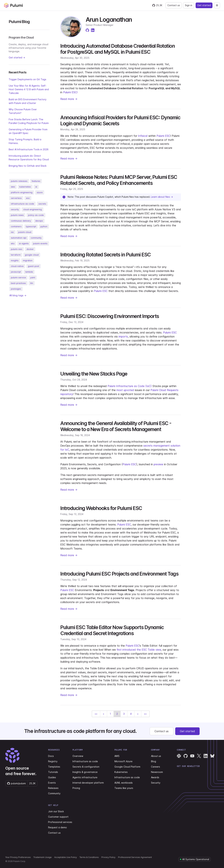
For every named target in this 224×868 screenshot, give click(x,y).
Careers (156, 767)
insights (15, 261)
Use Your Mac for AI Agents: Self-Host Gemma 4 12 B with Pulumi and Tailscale (29, 89)
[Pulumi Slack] (179, 756)
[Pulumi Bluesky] (212, 756)
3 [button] (124, 714)
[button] (96, 714)
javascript (16, 272)
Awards (155, 777)
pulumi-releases (19, 181)
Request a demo (57, 827)
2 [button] (117, 714)
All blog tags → (18, 295)
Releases (53, 788)
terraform (16, 255)
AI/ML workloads (124, 783)
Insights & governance (85, 772)
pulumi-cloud (25, 232)
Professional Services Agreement (135, 857)
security (15, 209)
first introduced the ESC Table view (139, 650)
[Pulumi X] (199, 756)
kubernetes (25, 187)
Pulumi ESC (163, 136)
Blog (154, 761)
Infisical (143, 136)
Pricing (76, 788)
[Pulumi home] (13, 5)
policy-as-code (36, 215)
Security (156, 783)
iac (12, 232)
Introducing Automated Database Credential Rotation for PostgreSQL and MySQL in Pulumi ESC (118, 49)
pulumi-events (40, 243)
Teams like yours (124, 788)
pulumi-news (17, 215)
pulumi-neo (17, 249)
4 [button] (131, 714)
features (36, 181)
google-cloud (32, 255)
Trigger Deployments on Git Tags (27, 79)
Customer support (58, 817)
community (36, 238)
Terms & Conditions (89, 857)
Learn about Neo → (162, 197)
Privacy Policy (108, 857)
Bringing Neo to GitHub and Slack (28, 166)
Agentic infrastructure (85, 777)
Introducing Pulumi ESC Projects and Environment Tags (119, 574)
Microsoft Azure (123, 761)
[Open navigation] (217, 5)
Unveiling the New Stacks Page (94, 374)
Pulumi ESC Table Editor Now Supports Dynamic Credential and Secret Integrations (112, 630)
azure (40, 192)
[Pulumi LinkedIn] (206, 756)
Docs (51, 756)
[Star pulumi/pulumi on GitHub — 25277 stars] (157, 5)
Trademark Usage (43, 857)
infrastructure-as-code (22, 204)
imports (123, 336)
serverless (16, 198)
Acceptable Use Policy (66, 857)
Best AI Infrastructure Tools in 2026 (29, 149)
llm (32, 283)
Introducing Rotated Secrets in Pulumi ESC (106, 255)
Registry (53, 761)
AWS (117, 756)
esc (28, 198)
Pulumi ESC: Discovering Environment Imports (110, 316)
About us (156, 756)
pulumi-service (18, 278)
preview (158, 464)
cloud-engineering (32, 209)
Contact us (174, 5)
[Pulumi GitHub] (186, 756)
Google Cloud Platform (127, 767)
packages (16, 289)
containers (16, 226)
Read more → (69, 99)
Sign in (189, 5)
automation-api (19, 238)
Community (54, 793)
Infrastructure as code (85, 761)
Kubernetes (121, 772)
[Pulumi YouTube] (192, 756)
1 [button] (110, 714)
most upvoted (125, 390)
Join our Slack (56, 811)
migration (28, 261)
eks (13, 243)
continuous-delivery (21, 221)
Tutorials (53, 772)
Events (52, 783)
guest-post (33, 266)
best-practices (18, 283)
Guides (52, 777)
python (44, 226)
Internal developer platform (88, 783)
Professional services (60, 822)
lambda (29, 272)
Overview (78, 756)
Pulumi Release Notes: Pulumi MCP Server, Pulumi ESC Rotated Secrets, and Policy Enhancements (119, 180)
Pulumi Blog (19, 22)
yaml (33, 278)
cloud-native (17, 266)
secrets (42, 204)
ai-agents (24, 243)
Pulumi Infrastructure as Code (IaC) (130, 386)
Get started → (17, 57)
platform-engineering (22, 192)
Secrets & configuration (86, 767)
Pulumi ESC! (70, 92)
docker (30, 249)
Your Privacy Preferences (18, 857)
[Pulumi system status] (195, 859)
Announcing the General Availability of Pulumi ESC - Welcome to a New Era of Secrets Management (116, 426)
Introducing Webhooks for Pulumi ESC (101, 508)
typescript (31, 226)
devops (39, 221)
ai (36, 187)
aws (13, 187)
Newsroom (157, 772)
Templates (54, 767)
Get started (204, 5)
